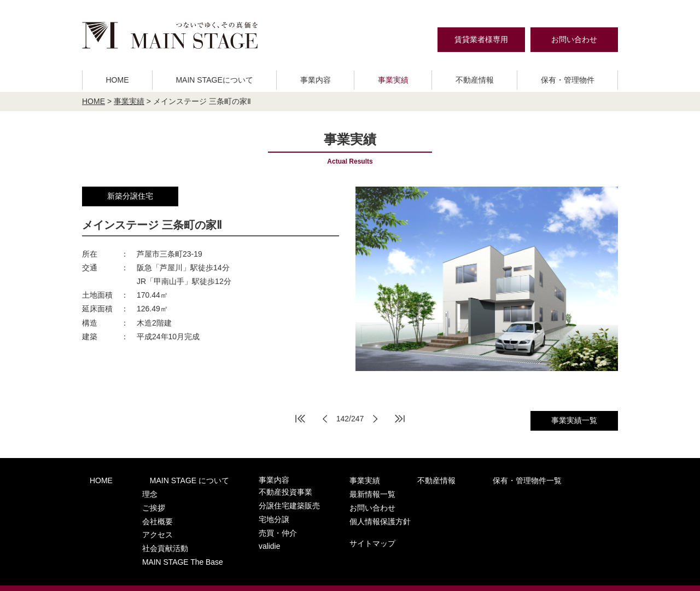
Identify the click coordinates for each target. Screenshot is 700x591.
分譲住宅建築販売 (256, 502)
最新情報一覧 (533, 480)
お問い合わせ (574, 39)
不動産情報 (475, 80)
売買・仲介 (246, 523)
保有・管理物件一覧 (454, 480)
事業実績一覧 (574, 420)
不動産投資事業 (253, 491)
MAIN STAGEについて (214, 80)
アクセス (141, 523)
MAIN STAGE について (167, 480)
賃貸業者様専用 (481, 39)
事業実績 (393, 80)
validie (238, 534)
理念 (134, 491)
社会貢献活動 (148, 534)
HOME (117, 80)
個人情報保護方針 (541, 503)
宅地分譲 (242, 512)
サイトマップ (533, 523)
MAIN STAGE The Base (165, 544)
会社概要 (141, 512)
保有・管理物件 (568, 80)
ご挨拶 (138, 502)
